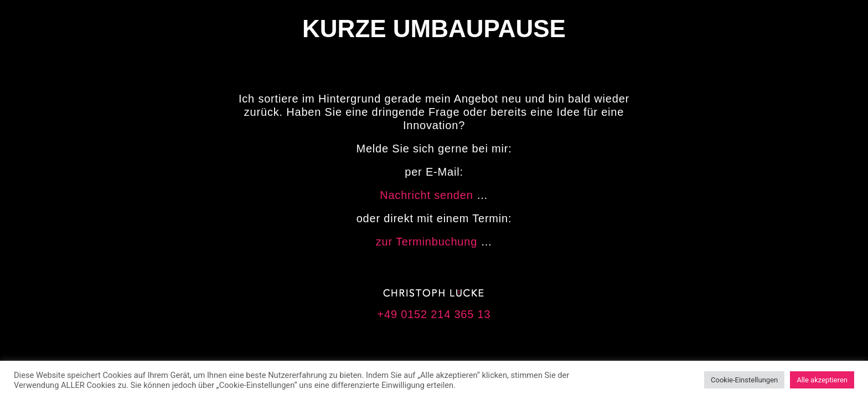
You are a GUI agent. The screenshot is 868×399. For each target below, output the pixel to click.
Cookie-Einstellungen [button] (744, 380)
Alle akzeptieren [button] (822, 380)
